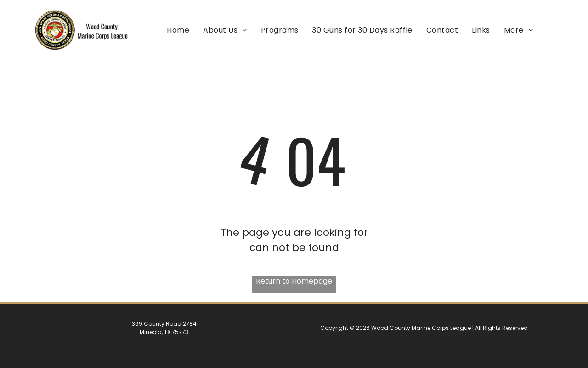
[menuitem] (178, 30)
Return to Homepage (294, 281)
